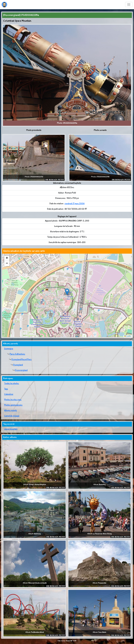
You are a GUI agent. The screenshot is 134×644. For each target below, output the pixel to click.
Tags (6, 389)
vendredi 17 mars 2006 (75, 204)
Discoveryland (21, 370)
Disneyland (18, 365)
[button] (67, 292)
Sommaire (9, 349)
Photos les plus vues (13, 400)
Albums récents (11, 411)
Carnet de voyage (12, 416)
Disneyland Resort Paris (22, 360)
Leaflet (128, 336)
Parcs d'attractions (17, 354)
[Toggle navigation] (129, 5)
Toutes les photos (12, 384)
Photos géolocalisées (13, 405)
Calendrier (9, 394)
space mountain (11, 429)
